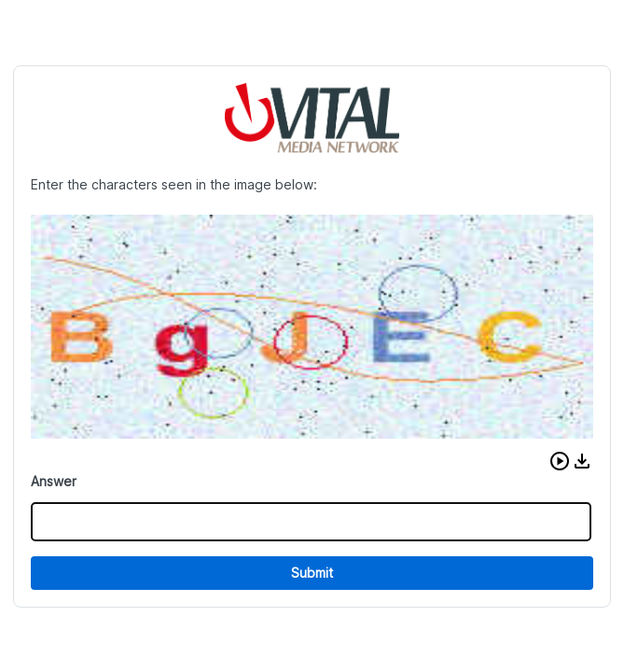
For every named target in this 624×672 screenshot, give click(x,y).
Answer (54, 481)
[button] (560, 461)
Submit (312, 573)
